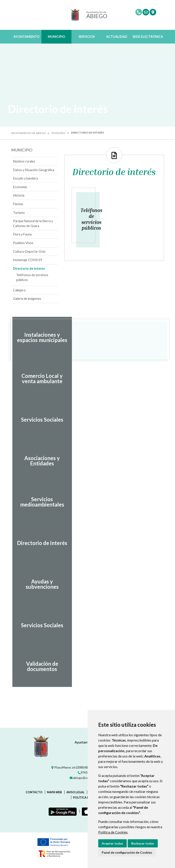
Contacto (34, 792)
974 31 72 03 (87, 772)
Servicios (87, 37)
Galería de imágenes (27, 299)
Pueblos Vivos (23, 243)
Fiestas (18, 204)
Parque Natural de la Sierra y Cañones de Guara (33, 223)
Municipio (56, 37)
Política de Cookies (113, 832)
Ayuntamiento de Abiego (29, 133)
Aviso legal (75, 792)
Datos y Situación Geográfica (34, 170)
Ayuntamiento (26, 37)
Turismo (19, 213)
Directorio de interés (29, 269)
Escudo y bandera (25, 178)
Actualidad (117, 37)
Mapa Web (54, 792)
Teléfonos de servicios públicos (32, 277)
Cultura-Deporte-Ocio (29, 251)
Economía (20, 187)
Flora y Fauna (22, 234)
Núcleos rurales (24, 161)
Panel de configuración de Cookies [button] (127, 852)
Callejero (19, 290)
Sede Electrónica (148, 37)
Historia (19, 195)
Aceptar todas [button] (112, 843)
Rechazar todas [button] (143, 843)
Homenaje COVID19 (28, 260)
